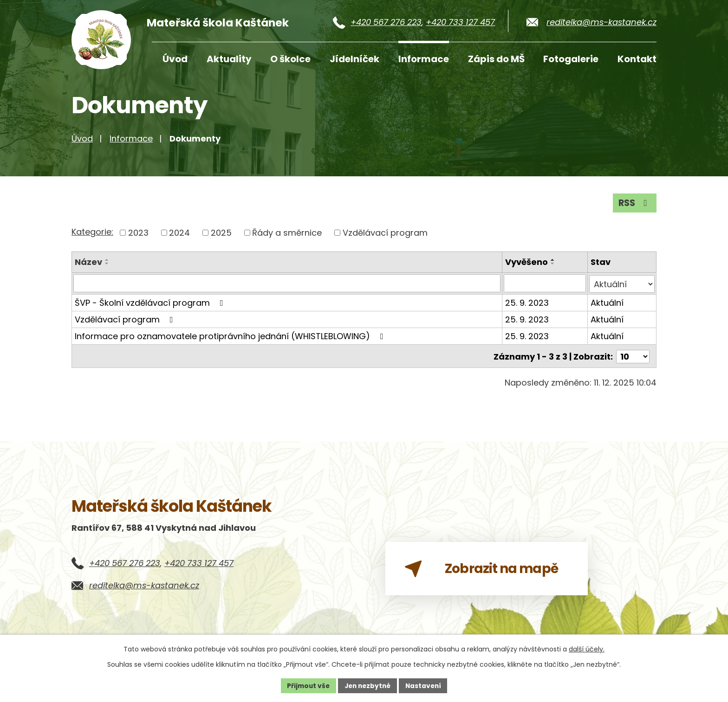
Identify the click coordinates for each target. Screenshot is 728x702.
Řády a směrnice (287, 238)
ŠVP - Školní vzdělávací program (151, 307)
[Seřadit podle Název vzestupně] (107, 265)
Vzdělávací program (385, 238)
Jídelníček (354, 59)
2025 (221, 238)
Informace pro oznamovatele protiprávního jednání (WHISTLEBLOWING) (231, 341)
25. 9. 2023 (527, 307)
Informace (424, 59)
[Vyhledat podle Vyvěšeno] (545, 289)
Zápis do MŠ (496, 59)
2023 (138, 238)
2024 (179, 238)
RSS (634, 207)
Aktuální (608, 307)
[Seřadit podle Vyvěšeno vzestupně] (553, 265)
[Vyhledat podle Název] (287, 289)
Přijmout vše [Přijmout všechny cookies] (306, 685)
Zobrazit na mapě (485, 575)
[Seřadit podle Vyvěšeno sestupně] (553, 269)
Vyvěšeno (527, 267)
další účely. (587, 649)
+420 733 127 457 (460, 22)
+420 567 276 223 (386, 22)
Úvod (175, 59)
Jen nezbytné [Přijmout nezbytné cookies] (367, 685)
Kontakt (637, 59)
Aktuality (229, 59)
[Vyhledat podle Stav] (622, 289)
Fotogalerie (571, 59)
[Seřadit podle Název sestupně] (107, 269)
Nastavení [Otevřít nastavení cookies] (425, 685)
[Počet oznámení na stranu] (633, 360)
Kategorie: (92, 237)
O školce (290, 59)
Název (88, 267)
